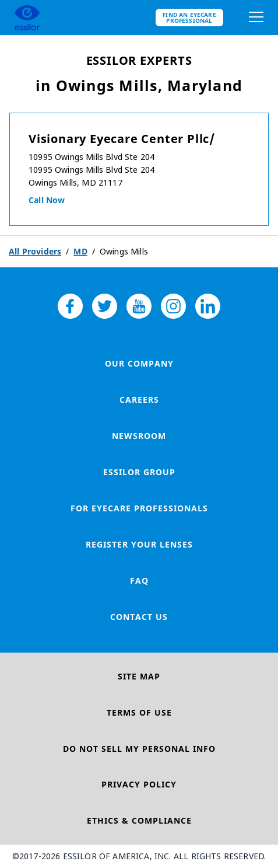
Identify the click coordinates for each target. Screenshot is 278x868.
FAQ (139, 581)
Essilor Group (139, 472)
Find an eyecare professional (189, 18)
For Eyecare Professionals (139, 508)
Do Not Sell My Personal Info (139, 749)
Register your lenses (139, 544)
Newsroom (139, 436)
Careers (139, 400)
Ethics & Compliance (139, 820)
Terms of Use (139, 712)
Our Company (139, 363)
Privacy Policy (139, 784)
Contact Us (139, 617)
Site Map (139, 676)
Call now (47, 200)
